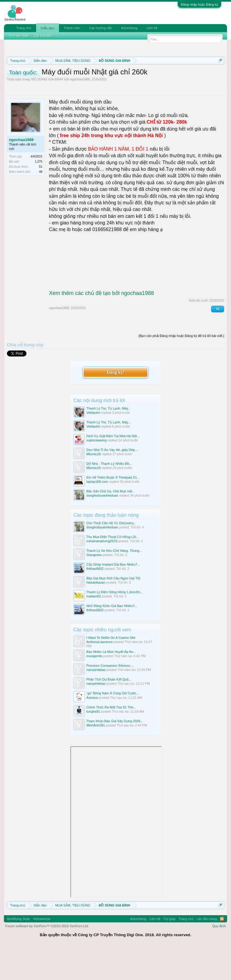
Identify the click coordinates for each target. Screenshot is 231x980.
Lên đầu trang (207, 950)
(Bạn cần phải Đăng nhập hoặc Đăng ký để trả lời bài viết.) (181, 367)
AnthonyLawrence (100, 673)
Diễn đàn (48, 28)
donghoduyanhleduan (102, 527)
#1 (218, 340)
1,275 (39, 193)
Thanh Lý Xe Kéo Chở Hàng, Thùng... (114, 582)
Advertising (129, 28)
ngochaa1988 (80, 111)
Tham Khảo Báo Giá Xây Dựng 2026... (115, 752)
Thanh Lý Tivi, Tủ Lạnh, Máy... (109, 440)
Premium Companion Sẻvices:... (110, 697)
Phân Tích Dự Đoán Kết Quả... (109, 711)
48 (41, 203)
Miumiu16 (94, 485)
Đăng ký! (115, 404)
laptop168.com (97, 513)
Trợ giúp (169, 950)
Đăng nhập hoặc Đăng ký (199, 5)
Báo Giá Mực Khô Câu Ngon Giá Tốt (113, 610)
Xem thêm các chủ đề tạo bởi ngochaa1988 (102, 325)
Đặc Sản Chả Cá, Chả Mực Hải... (111, 523)
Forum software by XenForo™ (47, 957)
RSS (222, 950)
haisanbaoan (96, 614)
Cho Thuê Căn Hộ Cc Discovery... (111, 554)
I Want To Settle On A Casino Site (111, 669)
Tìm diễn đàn (19, 36)
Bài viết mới (43, 36)
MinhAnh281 (96, 756)
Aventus (92, 729)
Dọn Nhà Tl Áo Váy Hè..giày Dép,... (112, 481)
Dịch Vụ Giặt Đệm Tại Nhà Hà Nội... (113, 467)
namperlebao (96, 701)
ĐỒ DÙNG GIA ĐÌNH (47, 111)
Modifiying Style (18, 950)
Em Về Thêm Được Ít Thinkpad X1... (113, 509)
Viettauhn (93, 444)
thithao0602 (95, 600)
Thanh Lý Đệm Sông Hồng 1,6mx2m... (115, 624)
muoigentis (94, 687)
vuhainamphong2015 (102, 573)
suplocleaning (96, 472)
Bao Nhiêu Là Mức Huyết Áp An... (111, 683)
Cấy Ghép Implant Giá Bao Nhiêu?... (113, 596)
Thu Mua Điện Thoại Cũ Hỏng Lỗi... (112, 568)
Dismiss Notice (219, 75)
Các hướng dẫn (100, 28)
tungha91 (93, 743)
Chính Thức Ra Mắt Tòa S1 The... (111, 738)
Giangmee (94, 586)
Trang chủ (24, 28)
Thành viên (72, 28)
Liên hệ (152, 28)
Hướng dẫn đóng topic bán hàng (145, 82)
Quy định (219, 957)
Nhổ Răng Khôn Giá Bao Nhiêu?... (112, 637)
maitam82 (94, 628)
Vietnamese (42, 950)
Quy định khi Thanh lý (79, 82)
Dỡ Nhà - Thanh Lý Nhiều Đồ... (109, 495)
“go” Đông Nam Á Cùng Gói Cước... (113, 725)
